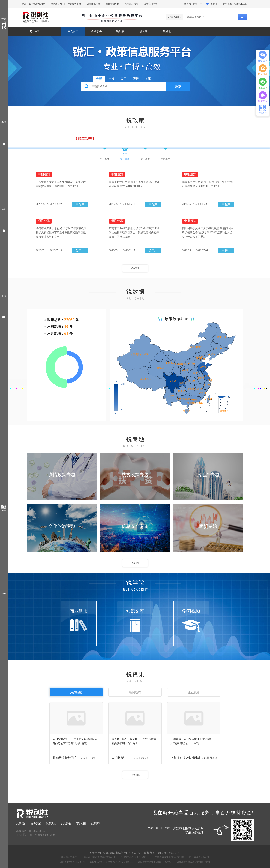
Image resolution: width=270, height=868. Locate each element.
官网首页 (4, 21)
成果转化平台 (93, 4)
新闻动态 (135, 692)
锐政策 (120, 31)
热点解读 (76, 692)
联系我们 (51, 824)
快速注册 (198, 4)
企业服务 (97, 31)
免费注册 (153, 828)
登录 (167, 828)
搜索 (178, 86)
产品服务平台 (74, 4)
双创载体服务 (132, 4)
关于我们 (21, 824)
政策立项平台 (151, 4)
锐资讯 (167, 31)
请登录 (187, 4)
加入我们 (66, 824)
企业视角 (194, 692)
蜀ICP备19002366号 (169, 853)
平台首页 (73, 31)
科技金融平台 (112, 4)
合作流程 (36, 824)
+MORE (135, 268)
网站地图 (81, 824)
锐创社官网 (56, 4)
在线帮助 (95, 824)
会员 (4, 122)
